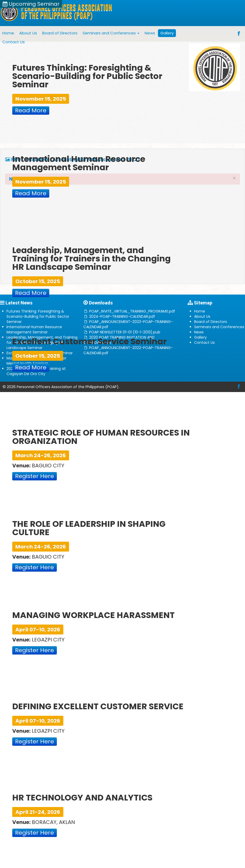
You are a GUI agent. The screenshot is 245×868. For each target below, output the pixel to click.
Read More (31, 110)
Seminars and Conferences (111, 33)
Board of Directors (60, 33)
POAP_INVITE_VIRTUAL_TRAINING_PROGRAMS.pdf (132, 311)
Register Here (35, 476)
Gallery (167, 33)
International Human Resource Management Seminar (34, 329)
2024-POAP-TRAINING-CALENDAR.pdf (122, 316)
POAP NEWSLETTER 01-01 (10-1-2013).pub (125, 332)
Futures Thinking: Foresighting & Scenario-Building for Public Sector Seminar (38, 316)
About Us (28, 33)
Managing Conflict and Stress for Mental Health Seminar (36, 361)
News (150, 33)
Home (8, 33)
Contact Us (14, 42)
